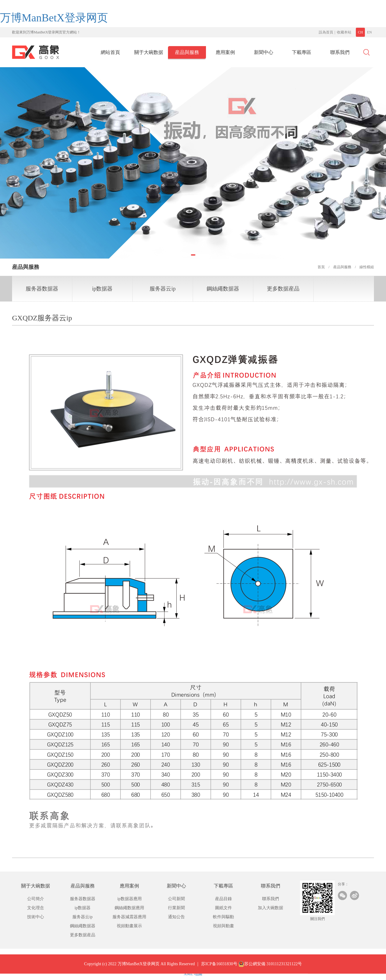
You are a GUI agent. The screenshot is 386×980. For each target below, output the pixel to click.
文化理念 (36, 908)
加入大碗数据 (271, 908)
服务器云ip (163, 289)
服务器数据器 (42, 289)
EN (369, 32)
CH (361, 32)
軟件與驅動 (223, 917)
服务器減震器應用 (129, 917)
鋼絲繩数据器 (223, 289)
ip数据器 (102, 289)
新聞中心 (264, 52)
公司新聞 (176, 899)
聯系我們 (340, 52)
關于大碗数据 (149, 52)
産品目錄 (223, 899)
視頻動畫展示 (129, 926)
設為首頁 (326, 32)
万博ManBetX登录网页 (54, 18)
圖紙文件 (223, 908)
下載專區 (302, 52)
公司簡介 (36, 899)
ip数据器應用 (130, 899)
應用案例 (225, 52)
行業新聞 (176, 908)
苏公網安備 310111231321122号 (270, 968)
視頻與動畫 (223, 926)
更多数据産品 (283, 289)
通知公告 (176, 917)
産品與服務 (187, 52)
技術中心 (36, 917)
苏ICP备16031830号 (219, 968)
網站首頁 (110, 52)
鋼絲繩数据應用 (129, 908)
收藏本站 (344, 32)
